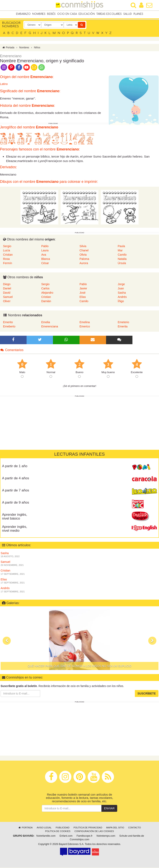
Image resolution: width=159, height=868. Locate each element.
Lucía (6, 251)
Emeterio (124, 322)
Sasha (122, 293)
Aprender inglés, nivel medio (15, 529)
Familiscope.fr (85, 836)
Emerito (8, 322)
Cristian (8, 255)
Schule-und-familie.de (132, 836)
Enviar (109, 809)
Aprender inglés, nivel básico (15, 517)
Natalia (122, 259)
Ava (44, 255)
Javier (83, 289)
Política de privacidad (88, 828)
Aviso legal (44, 828)
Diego (7, 285)
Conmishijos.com (79, 840)
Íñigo (121, 302)
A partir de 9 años (16, 503)
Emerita (123, 327)
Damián (46, 302)
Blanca (46, 259)
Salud (128, 14)
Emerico (85, 327)
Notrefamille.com (46, 836)
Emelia (46, 322)
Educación (87, 14)
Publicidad (62, 828)
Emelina (85, 322)
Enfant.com (66, 836)
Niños (37, 48)
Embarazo (23, 14)
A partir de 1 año (15, 466)
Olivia (83, 255)
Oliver (7, 302)
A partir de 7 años (16, 491)
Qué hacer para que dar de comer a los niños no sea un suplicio (79, 666)
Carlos (45, 289)
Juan (121, 289)
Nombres (39, 14)
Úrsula (122, 264)
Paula (121, 247)
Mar (120, 251)
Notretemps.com (106, 836)
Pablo (45, 247)
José (83, 293)
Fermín (8, 264)
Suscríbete (147, 694)
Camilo (122, 255)
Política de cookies (58, 832)
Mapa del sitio (115, 828)
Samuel (8, 297)
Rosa (6, 259)
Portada (8, 48)
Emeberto (9, 327)
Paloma (84, 259)
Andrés (122, 297)
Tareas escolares (109, 14)
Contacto (135, 828)
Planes (138, 14)
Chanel (84, 251)
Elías (83, 297)
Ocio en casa (67, 14)
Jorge (121, 285)
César (45, 264)
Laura (45, 251)
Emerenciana (50, 327)
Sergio (7, 247)
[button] (7, 641)
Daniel (7, 289)
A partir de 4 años (16, 479)
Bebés (51, 14)
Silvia (83, 247)
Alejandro (47, 293)
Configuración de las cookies (94, 832)
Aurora (84, 264)
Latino (4, 84)
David (7, 293)
